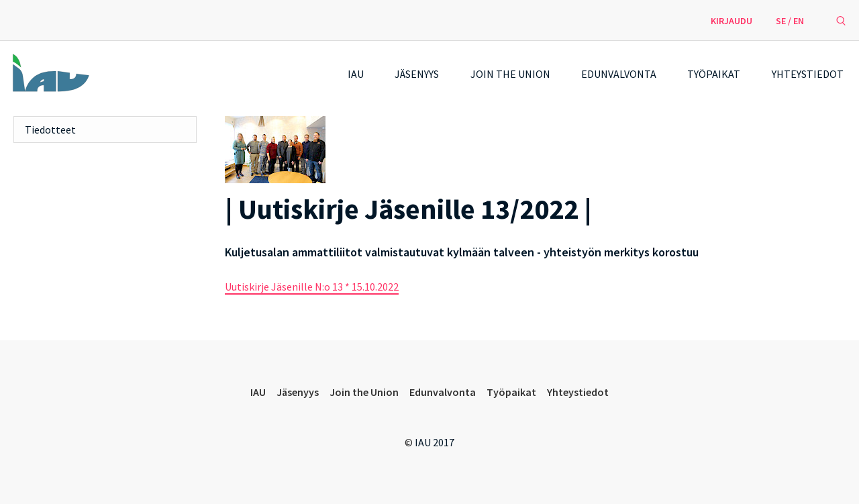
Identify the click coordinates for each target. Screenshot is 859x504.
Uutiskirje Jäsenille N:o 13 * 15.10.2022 (312, 287)
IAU (356, 74)
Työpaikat (714, 74)
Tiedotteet (50, 130)
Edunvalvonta (619, 74)
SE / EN (790, 21)
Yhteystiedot (808, 74)
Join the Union (510, 74)
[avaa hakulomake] (841, 20)
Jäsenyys (417, 74)
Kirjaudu (731, 21)
